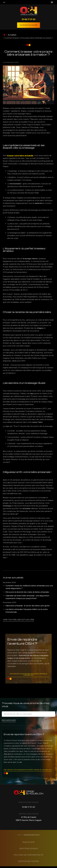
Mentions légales (29, 850)
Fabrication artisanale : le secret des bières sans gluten (28, 606)
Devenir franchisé (29, 25)
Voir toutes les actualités (19, 619)
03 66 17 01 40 (28, 19)
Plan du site (28, 844)
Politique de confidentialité (28, 857)
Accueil (4, 35)
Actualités (12, 35)
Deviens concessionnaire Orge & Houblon (28, 675)
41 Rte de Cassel (29, 821)
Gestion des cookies (28, 863)
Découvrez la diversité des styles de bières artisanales (27, 592)
